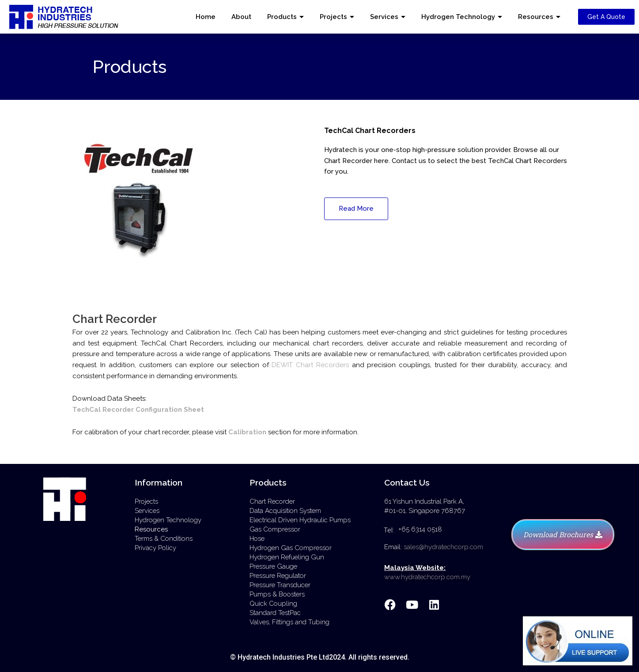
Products (282, 17)
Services (384, 17)
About (241, 17)
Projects (333, 17)
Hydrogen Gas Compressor (291, 548)
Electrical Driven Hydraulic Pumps (300, 520)
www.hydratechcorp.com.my (427, 577)
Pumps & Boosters (277, 594)
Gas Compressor (275, 529)
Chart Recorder (272, 501)
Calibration (247, 432)
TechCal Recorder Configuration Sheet (138, 410)
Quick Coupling (273, 604)
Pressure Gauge (273, 566)
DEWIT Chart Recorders (310, 365)
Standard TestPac (275, 613)
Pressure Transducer (280, 585)
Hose (257, 539)
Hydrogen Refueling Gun (287, 557)
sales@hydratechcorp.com (443, 547)
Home (206, 17)
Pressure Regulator (278, 576)
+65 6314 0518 (420, 529)
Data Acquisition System (285, 511)
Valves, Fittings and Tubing (289, 622)
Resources (536, 17)
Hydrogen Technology (458, 17)
